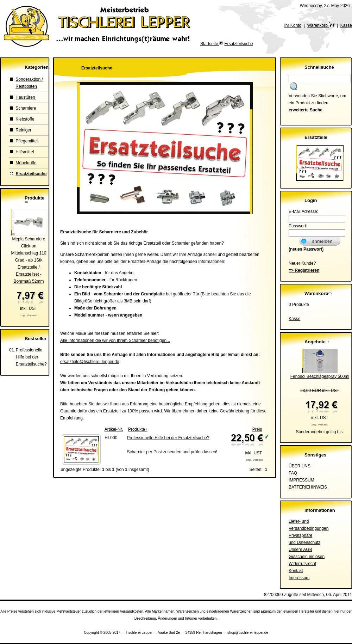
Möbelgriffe (26, 163)
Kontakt (296, 571)
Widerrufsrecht (302, 564)
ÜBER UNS (300, 466)
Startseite (210, 44)
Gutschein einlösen (307, 557)
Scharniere (26, 108)
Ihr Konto (293, 25)
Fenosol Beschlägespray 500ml (320, 376)
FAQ (293, 473)
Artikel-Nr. (114, 429)
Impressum (299, 578)
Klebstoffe (25, 119)
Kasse (346, 25)
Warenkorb (321, 25)
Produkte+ (138, 429)
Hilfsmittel (25, 152)
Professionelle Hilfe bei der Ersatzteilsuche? (31, 357)
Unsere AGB (300, 550)
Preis (257, 429)
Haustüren (26, 97)
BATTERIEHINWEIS (308, 487)
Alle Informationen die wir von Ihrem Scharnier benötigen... (115, 341)
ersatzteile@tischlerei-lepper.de (90, 362)
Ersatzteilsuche (238, 44)
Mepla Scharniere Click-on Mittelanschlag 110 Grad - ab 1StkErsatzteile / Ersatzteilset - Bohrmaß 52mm (29, 260)
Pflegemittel (27, 141)
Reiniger (24, 130)
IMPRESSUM (301, 480)
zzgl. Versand (29, 315)
